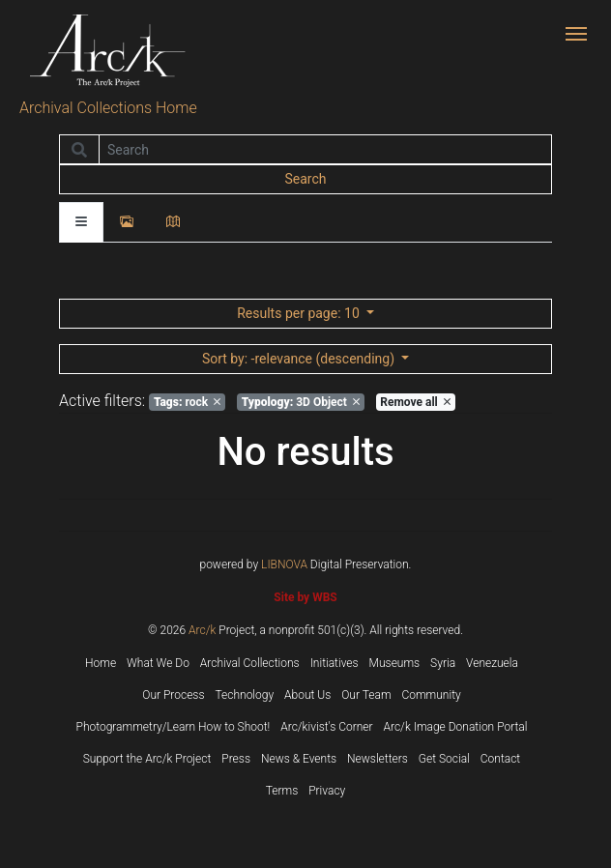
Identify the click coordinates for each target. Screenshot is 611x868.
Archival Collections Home (108, 108)
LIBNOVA (284, 564)
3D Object (301, 402)
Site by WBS (305, 597)
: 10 (300, 313)
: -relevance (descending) (300, 359)
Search (305, 179)
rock (187, 402)
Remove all (415, 402)
